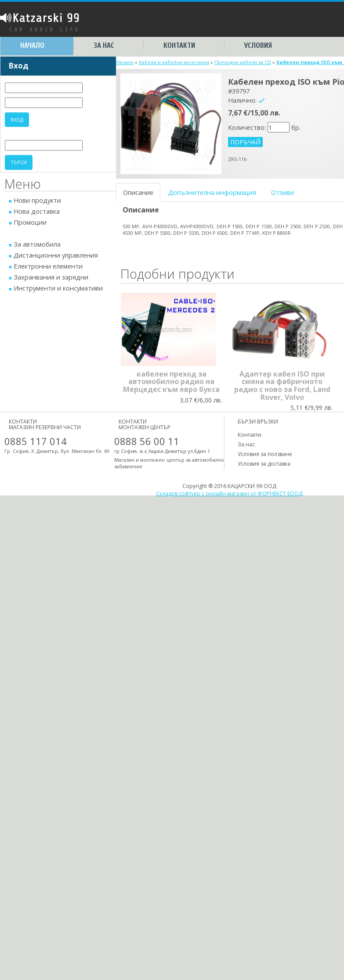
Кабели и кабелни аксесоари (174, 62)
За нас (104, 45)
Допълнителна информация (212, 192)
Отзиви (282, 192)
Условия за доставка (264, 464)
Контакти (179, 45)
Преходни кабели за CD (243, 62)
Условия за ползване (265, 454)
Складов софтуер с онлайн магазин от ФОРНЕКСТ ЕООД (229, 494)
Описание (138, 192)
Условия (258, 45)
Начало (32, 45)
